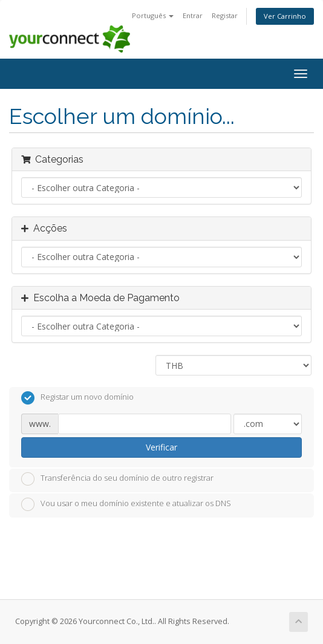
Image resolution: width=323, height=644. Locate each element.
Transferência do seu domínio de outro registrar (117, 479)
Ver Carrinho (285, 16)
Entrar (193, 15)
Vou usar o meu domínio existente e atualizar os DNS (126, 504)
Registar (225, 15)
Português (153, 15)
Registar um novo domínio (77, 398)
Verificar (161, 447)
